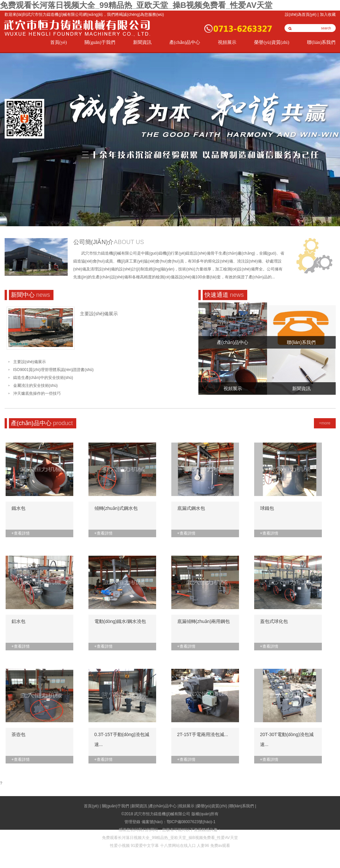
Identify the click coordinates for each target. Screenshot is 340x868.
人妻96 (203, 846)
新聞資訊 (142, 42)
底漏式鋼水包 (191, 508)
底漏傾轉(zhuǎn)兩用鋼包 (204, 621)
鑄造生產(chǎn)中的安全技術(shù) (43, 378)
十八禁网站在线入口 (178, 846)
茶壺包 (18, 734)
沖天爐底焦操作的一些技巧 (37, 393)
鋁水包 (18, 621)
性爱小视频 (120, 846)
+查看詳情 (21, 533)
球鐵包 (267, 508)
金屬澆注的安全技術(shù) (35, 386)
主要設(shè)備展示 (99, 314)
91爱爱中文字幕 (145, 846)
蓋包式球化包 (274, 621)
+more (324, 423)
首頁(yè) (59, 42)
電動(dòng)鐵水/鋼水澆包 (120, 621)
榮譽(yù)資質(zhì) (272, 42)
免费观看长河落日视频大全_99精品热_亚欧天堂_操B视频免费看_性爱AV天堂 (136, 5)
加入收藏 (328, 15)
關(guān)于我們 (100, 42)
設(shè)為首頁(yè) (301, 15)
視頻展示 (227, 42)
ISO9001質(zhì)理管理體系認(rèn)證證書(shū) (53, 370)
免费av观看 (220, 846)
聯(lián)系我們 (321, 42)
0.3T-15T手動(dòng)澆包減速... (122, 739)
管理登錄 (132, 822)
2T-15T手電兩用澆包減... (203, 734)
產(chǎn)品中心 (185, 42)
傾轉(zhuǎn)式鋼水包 (116, 508)
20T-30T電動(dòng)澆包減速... (287, 739)
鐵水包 (18, 508)
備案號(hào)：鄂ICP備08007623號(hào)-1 (179, 822)
